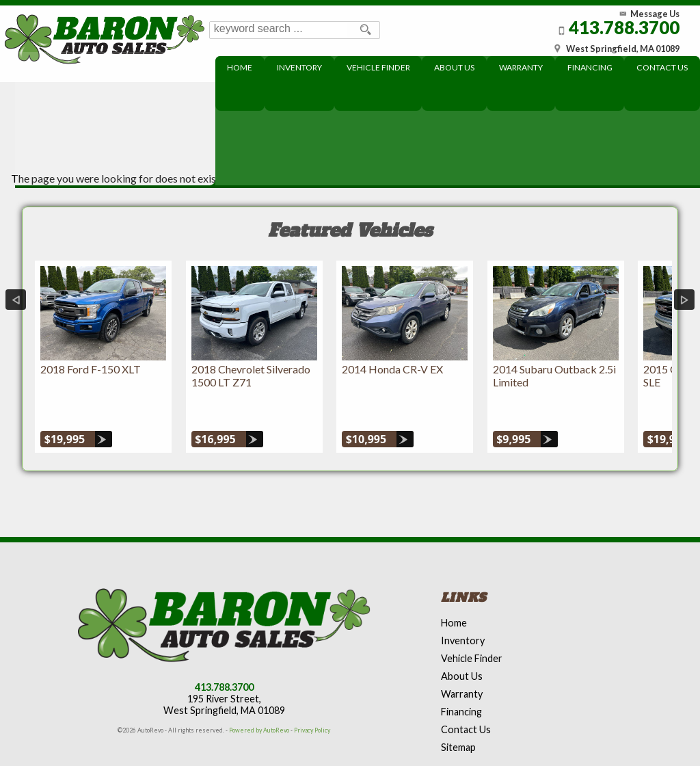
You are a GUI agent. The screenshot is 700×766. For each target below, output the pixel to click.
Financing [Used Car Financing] (592, 67)
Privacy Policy (312, 699)
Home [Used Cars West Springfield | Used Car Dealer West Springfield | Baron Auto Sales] (244, 67)
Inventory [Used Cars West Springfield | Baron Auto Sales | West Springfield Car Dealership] (303, 67)
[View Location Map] (613, 44)
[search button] (364, 30)
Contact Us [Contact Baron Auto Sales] (663, 67)
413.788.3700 (224, 656)
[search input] (279, 30)
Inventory (463, 609)
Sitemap (458, 716)
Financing (461, 680)
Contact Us (466, 698)
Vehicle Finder (472, 627)
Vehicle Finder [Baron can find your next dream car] (381, 67)
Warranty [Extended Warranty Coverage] (523, 67)
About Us (462, 645)
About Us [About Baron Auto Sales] (457, 67)
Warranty (462, 662)
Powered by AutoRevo (259, 699)
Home (454, 591)
